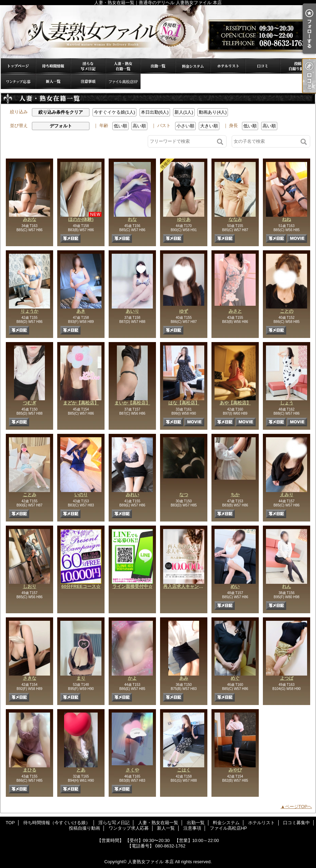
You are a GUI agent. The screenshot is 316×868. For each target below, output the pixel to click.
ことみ (30, 495)
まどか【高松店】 (81, 403)
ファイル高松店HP (123, 81)
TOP (18, 66)
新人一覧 (53, 81)
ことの (287, 311)
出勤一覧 (158, 66)
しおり (30, 586)
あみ (184, 678)
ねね (287, 219)
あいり (132, 311)
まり (81, 678)
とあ (81, 770)
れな (132, 219)
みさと (235, 311)
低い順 (120, 126)
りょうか (29, 311)
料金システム (193, 66)
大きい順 (209, 126)
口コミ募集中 (263, 66)
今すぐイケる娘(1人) (114, 112)
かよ (132, 678)
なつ (184, 495)
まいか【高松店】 (132, 403)
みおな (30, 219)
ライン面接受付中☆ (132, 586)
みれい (132, 495)
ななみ (235, 219)
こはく (184, 770)
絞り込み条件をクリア (61, 112)
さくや (132, 770)
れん (287, 586)
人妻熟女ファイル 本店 (151, 862)
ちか (235, 495)
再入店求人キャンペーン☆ (190, 586)
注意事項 (88, 81)
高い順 (139, 126)
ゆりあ (184, 219)
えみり (287, 495)
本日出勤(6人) (155, 112)
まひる (30, 770)
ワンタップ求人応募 (18, 81)
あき (81, 311)
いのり (81, 495)
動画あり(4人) (213, 112)
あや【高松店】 (235, 403)
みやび (235, 770)
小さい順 (185, 126)
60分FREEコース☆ (81, 586)
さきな (30, 678)
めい (235, 586)
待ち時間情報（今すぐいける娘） (53, 66)
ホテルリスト (228, 66)
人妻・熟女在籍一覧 (123, 66)
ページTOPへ (299, 807)
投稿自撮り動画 (298, 66)
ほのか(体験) (81, 219)
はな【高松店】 (184, 403)
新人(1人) (184, 112)
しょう (287, 403)
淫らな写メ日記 (88, 66)
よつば (287, 678)
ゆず (184, 311)
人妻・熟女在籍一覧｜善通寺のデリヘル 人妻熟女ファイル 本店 (158, 32)
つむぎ (30, 403)
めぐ (235, 678)
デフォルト (61, 126)
